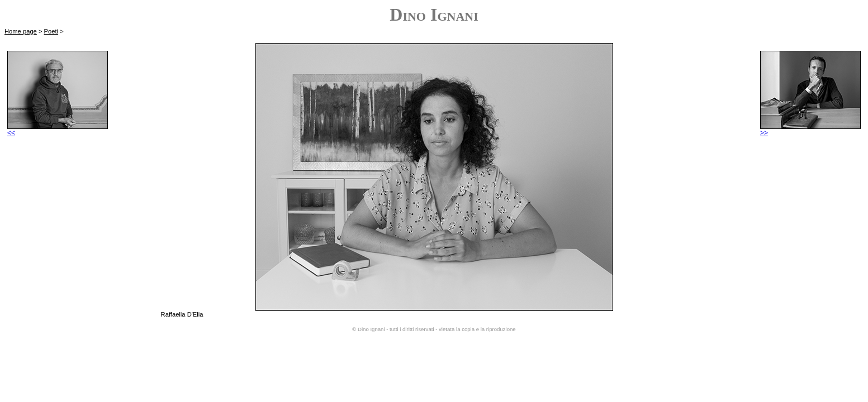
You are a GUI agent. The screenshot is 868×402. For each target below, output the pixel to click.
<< (58, 130)
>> (810, 130)
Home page (21, 31)
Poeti (51, 31)
